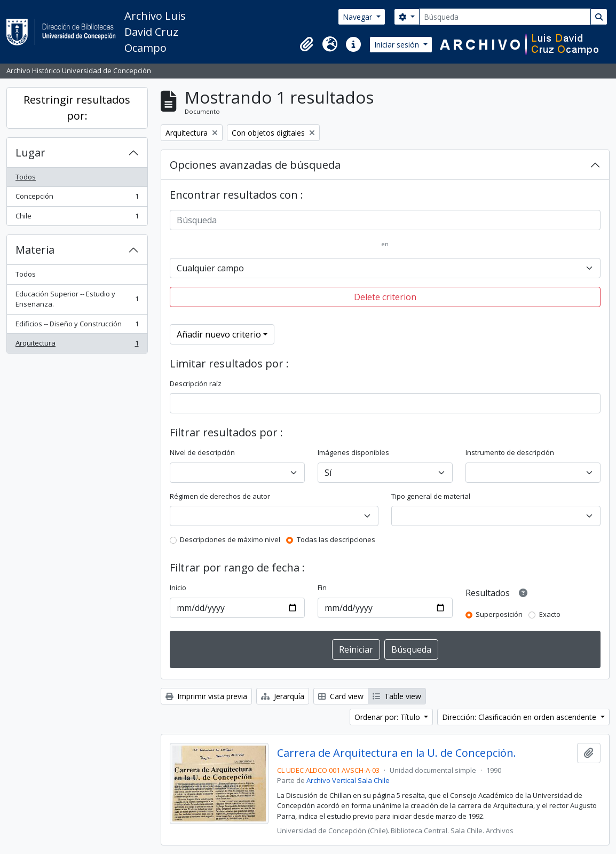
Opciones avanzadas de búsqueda (255, 165)
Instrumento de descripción (510, 452)
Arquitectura (77, 345)
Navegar (358, 17)
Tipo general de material (431, 496)
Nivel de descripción (202, 452)
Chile (77, 218)
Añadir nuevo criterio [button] (219, 334)
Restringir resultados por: (77, 108)
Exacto (550, 614)
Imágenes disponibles (353, 452)
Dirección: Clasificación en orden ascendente (520, 717)
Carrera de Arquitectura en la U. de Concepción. (397, 753)
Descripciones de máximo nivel (230, 539)
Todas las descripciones (336, 539)
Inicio (178, 587)
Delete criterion (385, 297)
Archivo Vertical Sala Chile (348, 780)
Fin (322, 587)
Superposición (499, 614)
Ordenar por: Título (388, 717)
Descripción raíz (196, 383)
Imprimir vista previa (206, 696)
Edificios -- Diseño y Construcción (77, 326)
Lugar (30, 152)
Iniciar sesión (398, 45)
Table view (397, 696)
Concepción (77, 198)
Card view (341, 696)
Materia (35, 250)
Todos (26, 177)
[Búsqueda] (505, 17)
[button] (306, 44)
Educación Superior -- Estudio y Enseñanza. (77, 299)
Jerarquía (283, 696)
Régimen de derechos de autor (220, 496)
